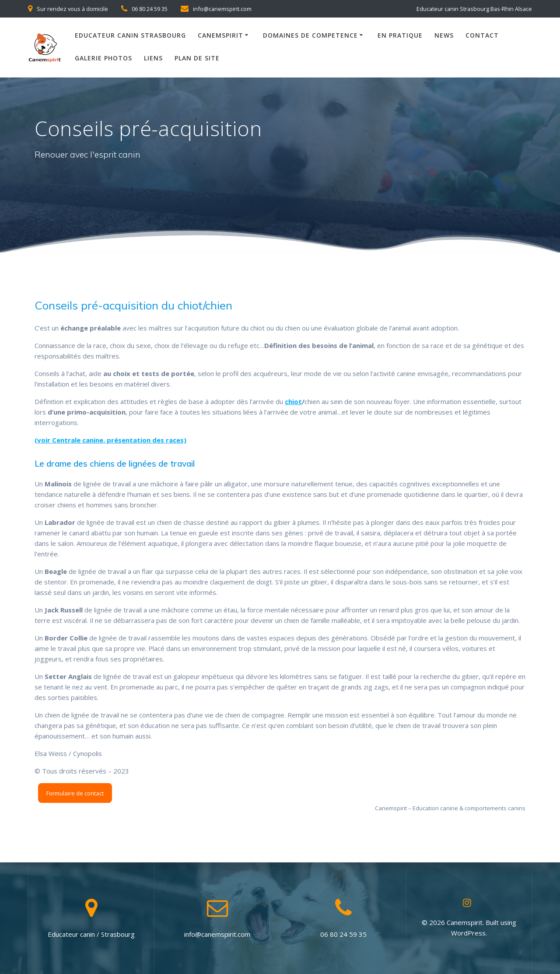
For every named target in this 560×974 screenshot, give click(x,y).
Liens (153, 58)
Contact (482, 35)
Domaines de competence (310, 35)
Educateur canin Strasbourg (130, 35)
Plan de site (197, 58)
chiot (293, 401)
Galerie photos (103, 58)
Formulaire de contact (75, 793)
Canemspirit (220, 35)
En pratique (400, 35)
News (444, 35)
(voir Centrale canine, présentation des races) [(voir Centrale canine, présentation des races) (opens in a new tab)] (110, 440)
